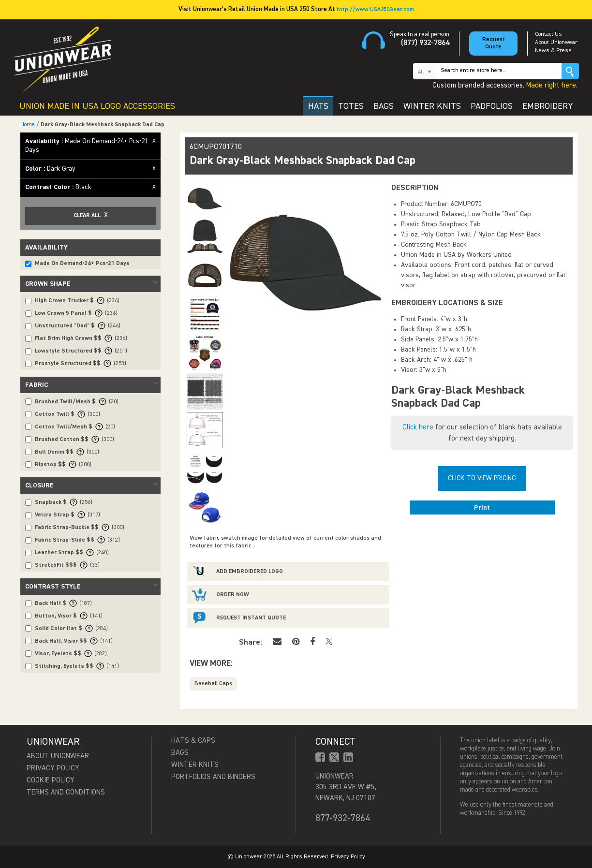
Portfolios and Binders (213, 777)
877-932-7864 (343, 818)
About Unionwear (556, 43)
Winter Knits (195, 765)
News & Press (553, 51)
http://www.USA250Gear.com (375, 10)
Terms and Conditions (66, 792)
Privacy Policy (53, 768)
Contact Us (548, 34)
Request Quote (494, 43)
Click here (418, 427)
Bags (180, 753)
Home (28, 125)
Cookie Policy (51, 780)
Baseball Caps (213, 684)
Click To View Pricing (482, 478)
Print (482, 508)
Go (570, 71)
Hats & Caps (193, 741)
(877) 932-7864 (425, 43)
